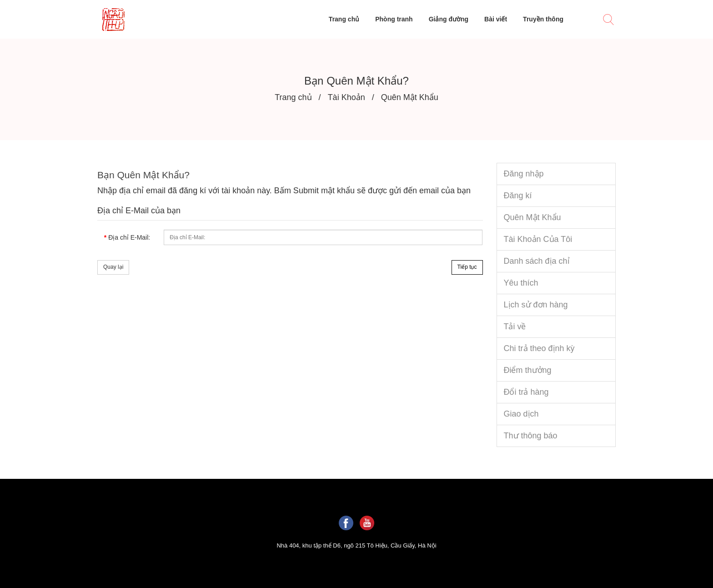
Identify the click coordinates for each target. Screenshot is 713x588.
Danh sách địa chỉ (537, 261)
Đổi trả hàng (526, 392)
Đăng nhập (524, 174)
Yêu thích (521, 283)
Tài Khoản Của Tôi (538, 239)
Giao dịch (521, 414)
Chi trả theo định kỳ (539, 348)
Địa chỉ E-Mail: (129, 237)
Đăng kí (518, 196)
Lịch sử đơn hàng (536, 305)
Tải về (515, 327)
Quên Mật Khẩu (532, 217)
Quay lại (113, 267)
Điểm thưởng (528, 370)
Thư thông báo (531, 436)
